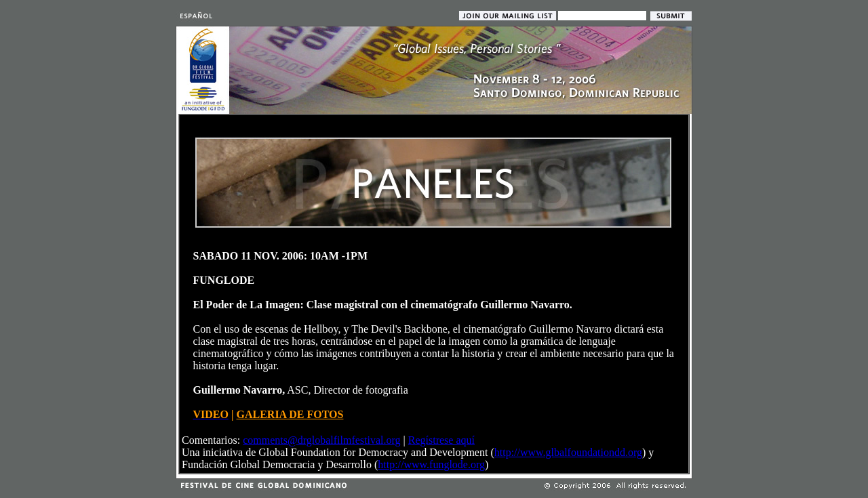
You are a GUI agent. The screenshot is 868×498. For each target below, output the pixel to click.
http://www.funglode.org (431, 464)
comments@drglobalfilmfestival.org (321, 440)
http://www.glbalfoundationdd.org (568, 452)
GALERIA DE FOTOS (290, 414)
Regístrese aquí (441, 440)
